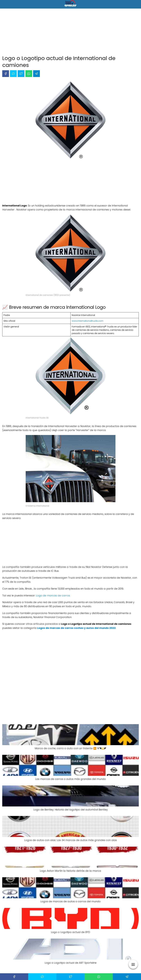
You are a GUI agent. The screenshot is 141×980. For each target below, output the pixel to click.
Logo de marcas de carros (53, 595)
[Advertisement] (70, 32)
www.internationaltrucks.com (88, 321)
